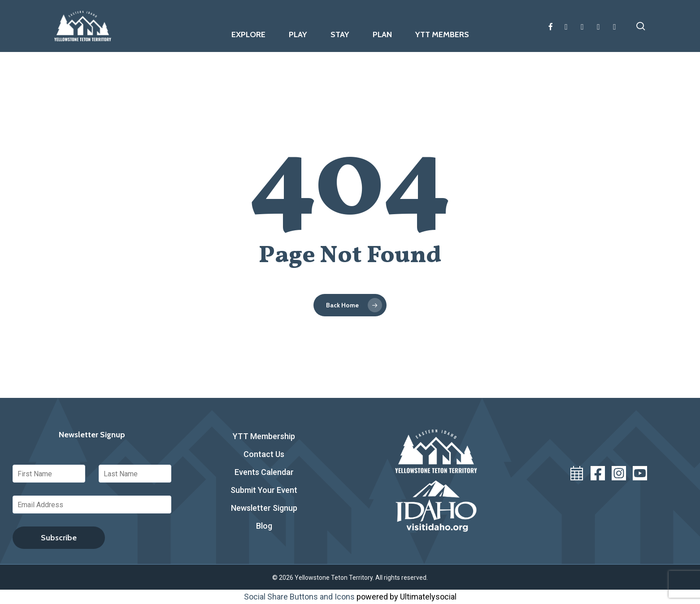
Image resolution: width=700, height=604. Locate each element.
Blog (264, 526)
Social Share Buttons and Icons (299, 597)
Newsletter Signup (264, 508)
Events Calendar (264, 472)
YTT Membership (264, 436)
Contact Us (264, 454)
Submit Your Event (264, 490)
